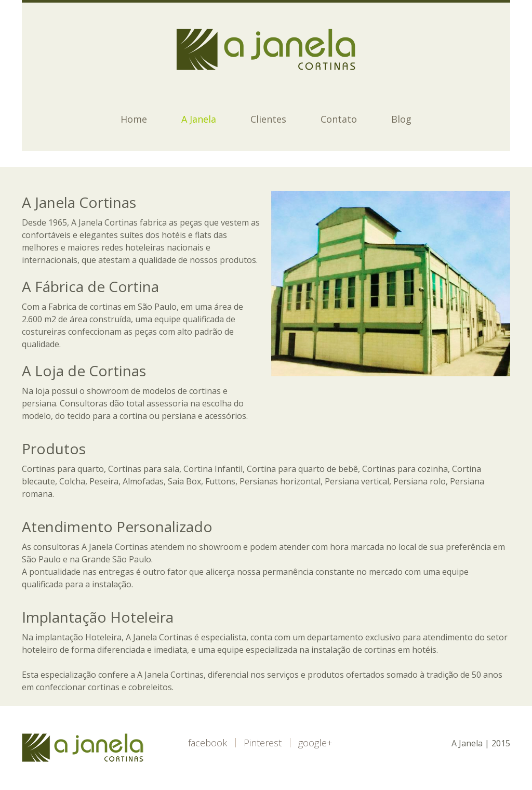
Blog (401, 119)
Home (134, 119)
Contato (339, 119)
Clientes (268, 119)
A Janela (199, 119)
